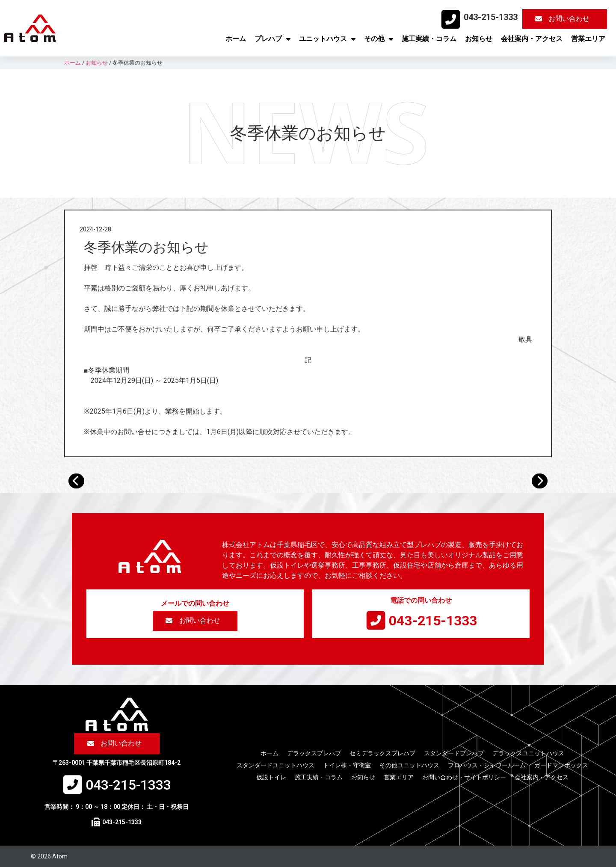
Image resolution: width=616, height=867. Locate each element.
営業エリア (588, 39)
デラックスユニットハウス (528, 753)
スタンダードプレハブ (454, 753)
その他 (379, 39)
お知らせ (479, 39)
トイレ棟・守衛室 (347, 765)
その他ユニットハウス (409, 765)
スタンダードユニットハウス (275, 765)
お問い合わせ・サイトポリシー (464, 777)
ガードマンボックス (561, 765)
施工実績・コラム (429, 39)
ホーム (236, 39)
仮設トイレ (271, 777)
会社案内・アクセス (532, 39)
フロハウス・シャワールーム (487, 765)
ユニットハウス (327, 39)
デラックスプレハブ (314, 753)
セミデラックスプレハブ (382, 753)
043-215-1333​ (491, 17)
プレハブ (272, 39)
